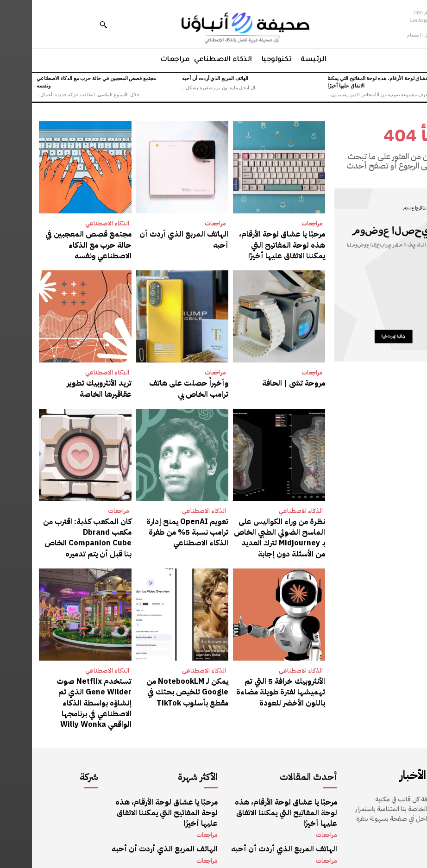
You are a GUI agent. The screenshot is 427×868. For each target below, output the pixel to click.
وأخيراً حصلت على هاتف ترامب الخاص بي (156, 382)
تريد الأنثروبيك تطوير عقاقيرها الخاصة (61, 382)
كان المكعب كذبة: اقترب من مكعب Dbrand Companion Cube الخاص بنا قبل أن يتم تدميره (54, 521)
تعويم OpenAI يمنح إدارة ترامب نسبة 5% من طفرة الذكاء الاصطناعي (154, 521)
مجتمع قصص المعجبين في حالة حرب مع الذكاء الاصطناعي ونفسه (55, 238)
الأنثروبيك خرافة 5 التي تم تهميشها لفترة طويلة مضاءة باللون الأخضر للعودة (248, 674)
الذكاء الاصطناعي (75, 223)
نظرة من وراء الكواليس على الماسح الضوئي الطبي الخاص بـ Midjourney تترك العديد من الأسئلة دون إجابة (254, 526)
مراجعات (280, 223)
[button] (71, 25)
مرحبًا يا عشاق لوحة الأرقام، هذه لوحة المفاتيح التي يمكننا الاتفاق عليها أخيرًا (251, 242)
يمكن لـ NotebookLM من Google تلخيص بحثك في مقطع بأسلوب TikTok (154, 674)
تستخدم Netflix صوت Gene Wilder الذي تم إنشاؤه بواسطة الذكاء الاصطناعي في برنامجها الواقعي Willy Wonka (58, 679)
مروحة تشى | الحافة (267, 378)
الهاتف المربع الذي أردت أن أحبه (183, 78)
